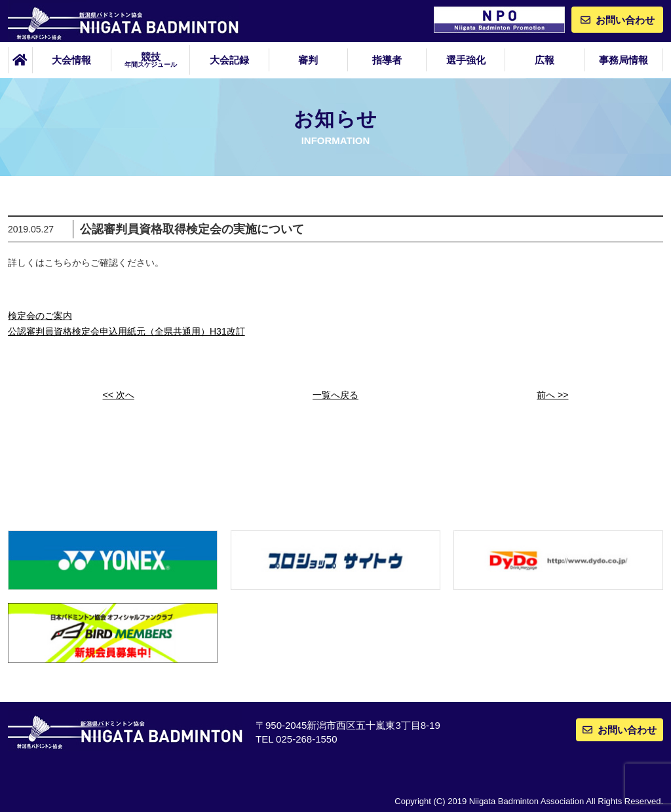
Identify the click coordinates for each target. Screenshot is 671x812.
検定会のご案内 (40, 316)
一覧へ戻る (335, 395)
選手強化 (466, 60)
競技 (150, 60)
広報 (545, 60)
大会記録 (229, 60)
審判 (308, 60)
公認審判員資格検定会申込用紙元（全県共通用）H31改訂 (126, 331)
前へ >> (552, 395)
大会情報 (71, 60)
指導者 (387, 60)
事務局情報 (623, 60)
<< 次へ (119, 395)
